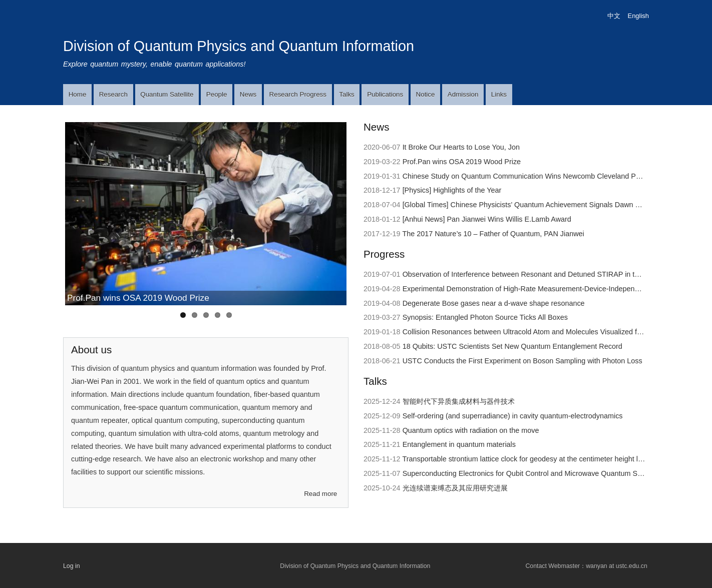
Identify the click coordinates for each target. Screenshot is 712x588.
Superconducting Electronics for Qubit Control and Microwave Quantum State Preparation (546, 473)
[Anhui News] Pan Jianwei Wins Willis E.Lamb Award (487, 219)
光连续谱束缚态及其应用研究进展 (455, 488)
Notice (426, 94)
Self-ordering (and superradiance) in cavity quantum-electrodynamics (513, 416)
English (638, 16)
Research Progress (298, 94)
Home (78, 94)
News (248, 94)
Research (113, 94)
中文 (614, 16)
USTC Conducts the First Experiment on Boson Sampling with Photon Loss (522, 361)
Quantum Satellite (167, 94)
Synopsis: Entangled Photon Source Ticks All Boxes (485, 317)
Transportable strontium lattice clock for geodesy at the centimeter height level (526, 459)
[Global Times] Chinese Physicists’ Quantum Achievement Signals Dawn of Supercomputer (548, 205)
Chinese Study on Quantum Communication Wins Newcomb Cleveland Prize (525, 176)
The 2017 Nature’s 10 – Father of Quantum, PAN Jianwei (493, 234)
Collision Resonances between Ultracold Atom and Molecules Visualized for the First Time (546, 332)
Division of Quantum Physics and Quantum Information (239, 46)
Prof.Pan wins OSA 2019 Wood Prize (138, 298)
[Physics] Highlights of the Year (452, 190)
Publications (385, 94)
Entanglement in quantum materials (459, 444)
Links (499, 94)
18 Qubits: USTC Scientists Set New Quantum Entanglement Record (512, 346)
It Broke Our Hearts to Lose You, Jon (461, 147)
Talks (346, 94)
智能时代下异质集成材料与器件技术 (459, 401)
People (217, 94)
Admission (463, 94)
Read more (320, 494)
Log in (72, 566)
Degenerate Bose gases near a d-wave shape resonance (494, 303)
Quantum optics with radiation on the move (471, 430)
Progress (384, 254)
